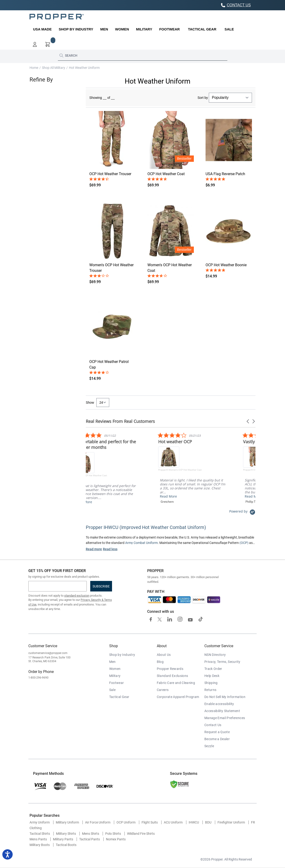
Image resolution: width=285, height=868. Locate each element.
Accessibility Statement (222, 711)
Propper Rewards (170, 669)
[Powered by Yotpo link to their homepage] (242, 511)
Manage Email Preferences (225, 718)
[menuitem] (42, 29)
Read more (94, 549)
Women (115, 669)
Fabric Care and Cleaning (176, 683)
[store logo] (57, 17)
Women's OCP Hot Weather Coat (170, 268)
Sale (112, 690)
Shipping (211, 683)
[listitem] (151, 468)
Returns (210, 690)
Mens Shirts (91, 834)
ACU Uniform (173, 822)
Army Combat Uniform (141, 543)
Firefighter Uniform (231, 822)
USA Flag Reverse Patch (225, 174)
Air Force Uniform (98, 822)
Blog (160, 662)
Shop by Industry (122, 655)
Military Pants (63, 839)
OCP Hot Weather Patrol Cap (109, 364)
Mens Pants (38, 839)
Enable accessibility (219, 704)
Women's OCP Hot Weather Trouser (111, 268)
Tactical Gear (119, 697)
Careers (163, 690)
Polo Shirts (113, 834)
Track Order (213, 669)
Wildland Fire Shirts (141, 834)
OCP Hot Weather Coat (166, 174)
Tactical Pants (90, 839)
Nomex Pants (116, 839)
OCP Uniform (126, 822)
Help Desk (212, 676)
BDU (208, 822)
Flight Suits (150, 822)
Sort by (203, 98)
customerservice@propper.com (48, 653)
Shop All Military (54, 68)
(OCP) (244, 543)
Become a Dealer (217, 739)
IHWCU (194, 822)
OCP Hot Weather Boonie (226, 265)
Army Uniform (40, 822)
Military (115, 676)
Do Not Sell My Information (225, 697)
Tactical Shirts (40, 834)
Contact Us (213, 725)
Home (34, 68)
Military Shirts (66, 834)
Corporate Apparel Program (178, 697)
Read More (126, 496)
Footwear (117, 683)
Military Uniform (67, 822)
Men (112, 662)
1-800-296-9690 (38, 678)
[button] (35, 44)
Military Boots (40, 845)
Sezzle (209, 746)
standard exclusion (77, 596)
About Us (164, 655)
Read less (110, 549)
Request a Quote (217, 732)
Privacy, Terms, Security (222, 662)
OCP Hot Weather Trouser (110, 174)
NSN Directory (215, 655)
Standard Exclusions (172, 676)
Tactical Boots (66, 845)
